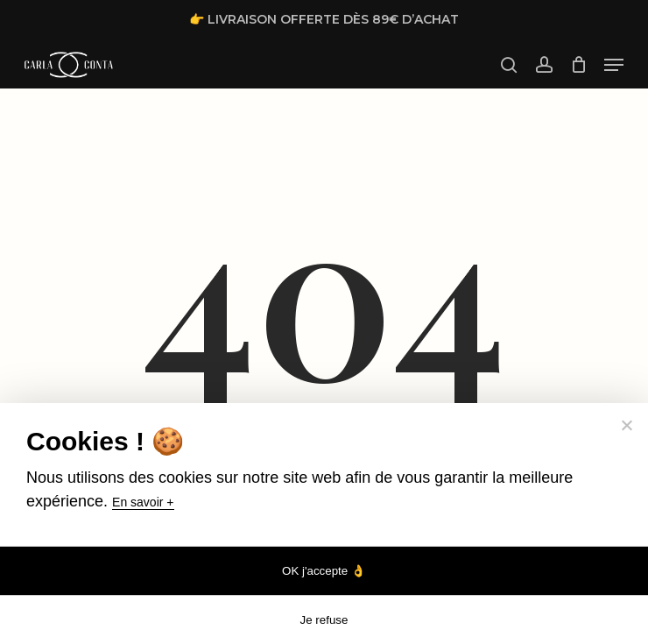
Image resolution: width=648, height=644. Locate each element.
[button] (614, 65)
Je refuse (324, 620)
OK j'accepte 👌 (324, 571)
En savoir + (143, 502)
